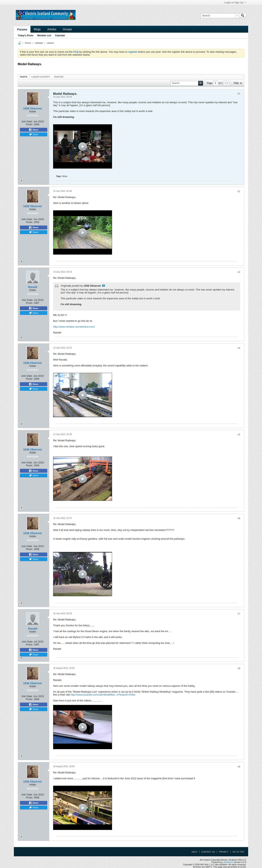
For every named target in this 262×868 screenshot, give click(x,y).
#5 (239, 435)
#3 (239, 272)
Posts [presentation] (24, 77)
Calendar (60, 36)
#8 (239, 668)
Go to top (238, 852)
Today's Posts (26, 36)
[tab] (24, 77)
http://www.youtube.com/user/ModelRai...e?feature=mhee (103, 695)
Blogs (37, 29)
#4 (239, 348)
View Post (103, 286)
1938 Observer (33, 108)
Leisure (50, 43)
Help (194, 852)
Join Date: (27, 121)
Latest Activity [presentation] (41, 77)
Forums (22, 29)
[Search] (220, 16)
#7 (239, 614)
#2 (239, 191)
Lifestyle (39, 43)
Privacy (224, 852)
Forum (28, 43)
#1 (239, 94)
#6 (239, 518)
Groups (67, 29)
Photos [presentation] (59, 77)
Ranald (33, 287)
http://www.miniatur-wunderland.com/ (74, 327)
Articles (52, 29)
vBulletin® (228, 862)
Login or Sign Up (235, 3)
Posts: (29, 124)
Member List (44, 36)
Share (34, 130)
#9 (239, 767)
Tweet (34, 134)
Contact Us (208, 852)
